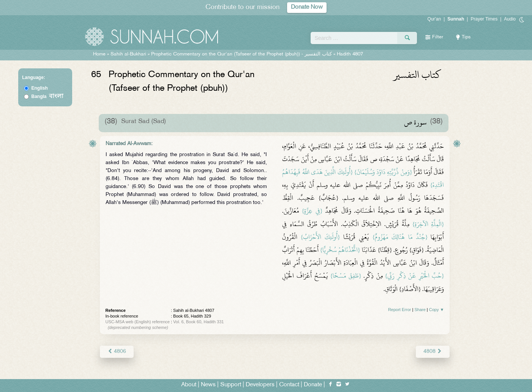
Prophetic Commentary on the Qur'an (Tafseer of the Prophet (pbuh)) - (242, 54)
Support (231, 385)
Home (99, 54)
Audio (510, 19)
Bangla (47, 96)
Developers (260, 385)
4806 (117, 352)
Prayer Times (484, 19)
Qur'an (434, 19)
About (189, 385)
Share (420, 310)
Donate (313, 385)
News (208, 385)
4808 (433, 352)
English (39, 88)
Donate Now (307, 7)
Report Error (400, 310)
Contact (289, 385)
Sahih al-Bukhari (128, 54)
